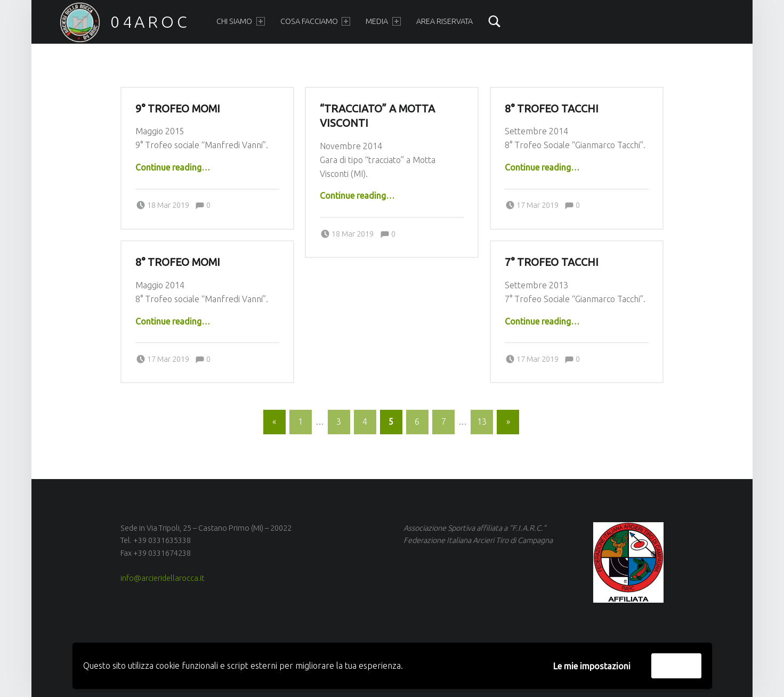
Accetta (676, 666)
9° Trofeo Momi (178, 109)
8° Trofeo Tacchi (552, 109)
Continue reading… (173, 167)
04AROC (150, 22)
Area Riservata (444, 21)
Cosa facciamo (315, 21)
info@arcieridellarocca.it (162, 578)
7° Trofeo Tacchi (552, 262)
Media (383, 21)
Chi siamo (240, 21)
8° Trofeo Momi (178, 262)
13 (482, 422)
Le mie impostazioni (592, 666)
